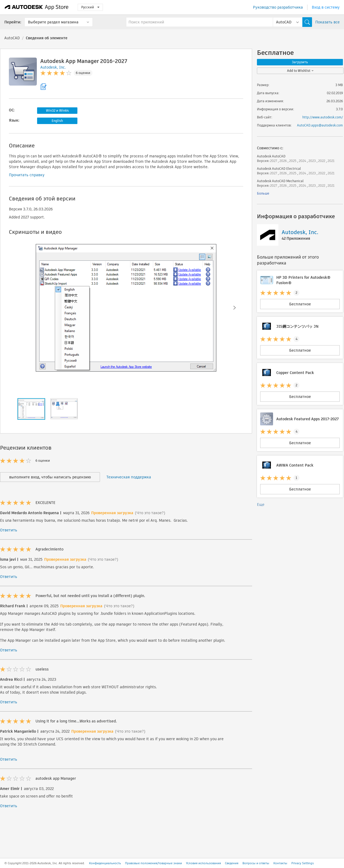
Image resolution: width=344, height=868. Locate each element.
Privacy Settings (303, 863)
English (57, 121)
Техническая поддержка (129, 477)
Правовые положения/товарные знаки (153, 863)
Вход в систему (326, 7)
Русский (90, 7)
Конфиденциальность (105, 863)
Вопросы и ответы (256, 863)
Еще (261, 504)
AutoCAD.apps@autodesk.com (320, 125)
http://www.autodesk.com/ (323, 117)
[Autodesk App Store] (37, 7)
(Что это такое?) (150, 513)
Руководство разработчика (278, 7)
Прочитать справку (27, 175)
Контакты (280, 863)
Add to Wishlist (300, 71)
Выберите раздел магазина (53, 22)
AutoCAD (12, 38)
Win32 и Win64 (57, 110)
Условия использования (203, 863)
